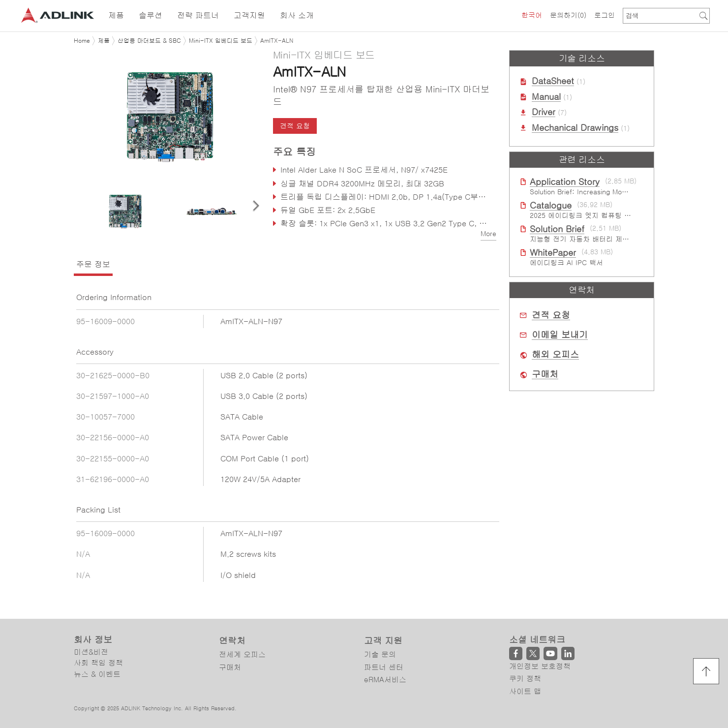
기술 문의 (380, 654)
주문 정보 (93, 264)
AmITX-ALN (277, 41)
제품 (104, 41)
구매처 (545, 374)
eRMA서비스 (385, 680)
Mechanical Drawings (575, 128)
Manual (546, 97)
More (488, 234)
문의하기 (568, 15)
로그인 (605, 15)
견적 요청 (295, 126)
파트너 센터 (384, 667)
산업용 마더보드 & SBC (149, 41)
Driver (544, 112)
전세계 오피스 (242, 654)
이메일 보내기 (560, 335)
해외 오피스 (555, 355)
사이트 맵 (525, 691)
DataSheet (553, 81)
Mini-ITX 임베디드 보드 (221, 41)
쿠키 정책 (525, 679)
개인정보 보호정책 (540, 666)
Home (82, 41)
